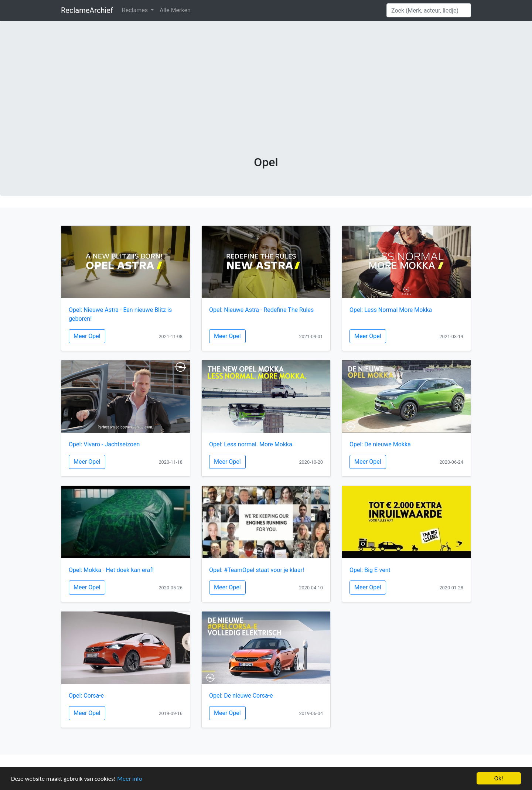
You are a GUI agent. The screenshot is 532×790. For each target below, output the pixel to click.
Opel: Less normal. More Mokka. (251, 444)
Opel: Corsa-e (86, 696)
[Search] (429, 10)
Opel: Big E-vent (370, 570)
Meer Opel (87, 336)
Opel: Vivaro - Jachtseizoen (104, 444)
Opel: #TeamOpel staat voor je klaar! (257, 570)
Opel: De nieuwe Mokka (380, 444)
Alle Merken (175, 10)
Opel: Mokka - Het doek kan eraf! (111, 570)
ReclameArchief (87, 10)
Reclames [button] (136, 10)
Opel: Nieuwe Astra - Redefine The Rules (261, 310)
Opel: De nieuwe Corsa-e (241, 696)
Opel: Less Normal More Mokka (391, 310)
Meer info (130, 779)
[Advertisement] (266, 100)
